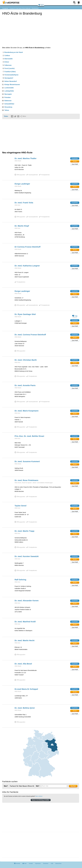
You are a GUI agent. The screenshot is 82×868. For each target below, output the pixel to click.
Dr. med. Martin (24, 531)
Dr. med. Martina (26, 158)
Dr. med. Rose (26, 480)
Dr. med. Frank (24, 203)
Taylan (20, 506)
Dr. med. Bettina (25, 708)
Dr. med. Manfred (25, 622)
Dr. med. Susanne (27, 461)
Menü (41, 5)
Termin (75, 161)
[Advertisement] (16, 845)
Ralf (20, 580)
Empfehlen (75, 158)
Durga (22, 184)
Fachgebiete (5, 8)
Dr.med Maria (26, 689)
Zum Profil (75, 164)
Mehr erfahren (39, 796)
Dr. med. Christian (26, 360)
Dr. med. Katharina (27, 266)
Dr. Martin (22, 226)
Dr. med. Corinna (30, 335)
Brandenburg (35, 8)
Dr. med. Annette (25, 385)
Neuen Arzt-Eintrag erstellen (41, 800)
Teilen (6, 116)
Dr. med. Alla (23, 664)
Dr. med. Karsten (27, 556)
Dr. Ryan (25, 314)
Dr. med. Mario (27, 411)
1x (75, 316)
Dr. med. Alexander (27, 601)
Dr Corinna (28, 247)
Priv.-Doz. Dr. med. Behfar (29, 436)
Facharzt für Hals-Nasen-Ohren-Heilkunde (20, 8)
